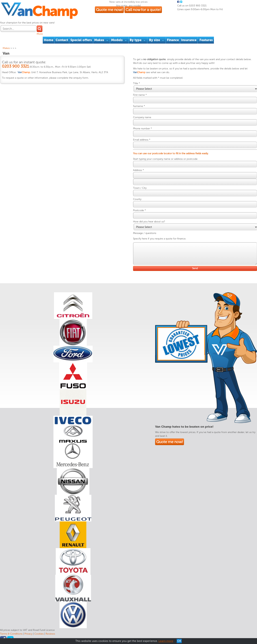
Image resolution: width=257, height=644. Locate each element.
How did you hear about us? (149, 222)
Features (206, 40)
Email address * (142, 140)
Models (117, 40)
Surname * (139, 106)
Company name (142, 117)
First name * (140, 95)
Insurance (189, 40)
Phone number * (142, 129)
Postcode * (139, 210)
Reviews (50, 634)
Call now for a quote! (143, 10)
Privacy (28, 634)
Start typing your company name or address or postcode (165, 159)
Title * (137, 83)
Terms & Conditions (11, 634)
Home (49, 40)
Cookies (39, 634)
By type (136, 40)
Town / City (140, 188)
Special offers (81, 40)
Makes (99, 40)
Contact (62, 40)
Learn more (166, 641)
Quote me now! (109, 10)
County (137, 199)
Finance (173, 40)
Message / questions (145, 233)
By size (155, 40)
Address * (138, 170)
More (40, 34)
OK (179, 641)
